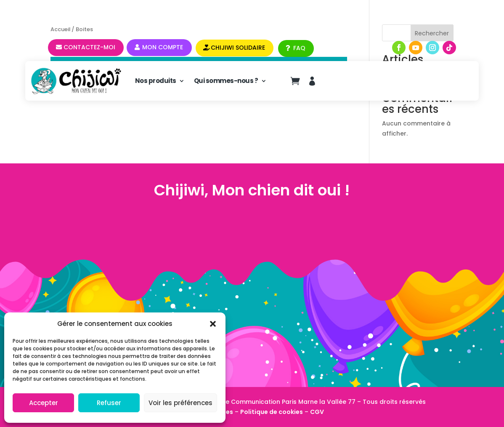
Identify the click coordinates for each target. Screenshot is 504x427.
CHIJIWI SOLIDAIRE (238, 48)
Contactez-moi (89, 47)
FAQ (299, 48)
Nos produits (156, 81)
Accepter (44, 403)
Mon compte (163, 47)
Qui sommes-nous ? (226, 81)
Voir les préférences (180, 403)
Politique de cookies (272, 412)
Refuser (109, 403)
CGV (317, 412)
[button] (213, 324)
